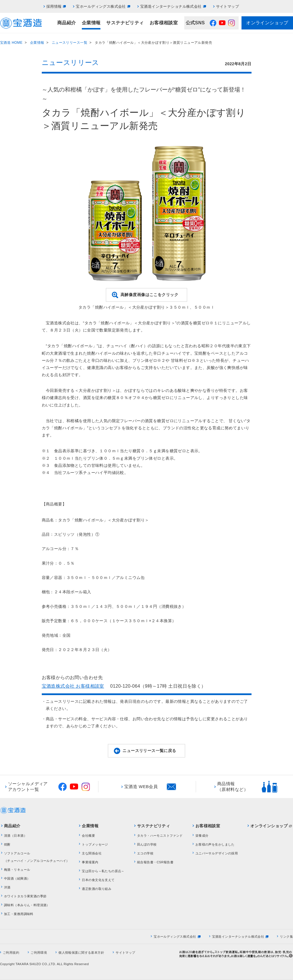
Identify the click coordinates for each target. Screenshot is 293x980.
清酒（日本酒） (15, 836)
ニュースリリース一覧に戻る (149, 751)
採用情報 (54, 6)
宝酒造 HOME (11, 43)
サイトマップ (228, 6)
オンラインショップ (267, 23)
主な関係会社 (92, 853)
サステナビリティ (125, 23)
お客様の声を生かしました (215, 844)
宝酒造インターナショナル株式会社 (171, 6)
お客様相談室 (164, 23)
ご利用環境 (39, 953)
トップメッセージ (95, 844)
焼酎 (7, 844)
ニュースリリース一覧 (70, 43)
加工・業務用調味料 (19, 914)
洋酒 (7, 887)
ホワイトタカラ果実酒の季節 (25, 896)
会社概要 (88, 836)
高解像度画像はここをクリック (149, 295)
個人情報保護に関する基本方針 (81, 953)
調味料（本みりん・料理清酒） (27, 905)
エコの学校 (145, 853)
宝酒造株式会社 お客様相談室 (73, 686)
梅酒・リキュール (17, 870)
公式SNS (195, 23)
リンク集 (286, 937)
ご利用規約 (11, 953)
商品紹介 (67, 23)
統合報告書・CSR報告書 (155, 862)
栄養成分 (202, 836)
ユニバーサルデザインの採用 (217, 853)
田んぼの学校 (147, 844)
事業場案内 (90, 862)
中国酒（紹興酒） (17, 878)
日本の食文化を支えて (98, 880)
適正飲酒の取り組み (97, 889)
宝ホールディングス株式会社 (101, 6)
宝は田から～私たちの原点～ (103, 871)
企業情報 (91, 23)
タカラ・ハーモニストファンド (160, 836)
